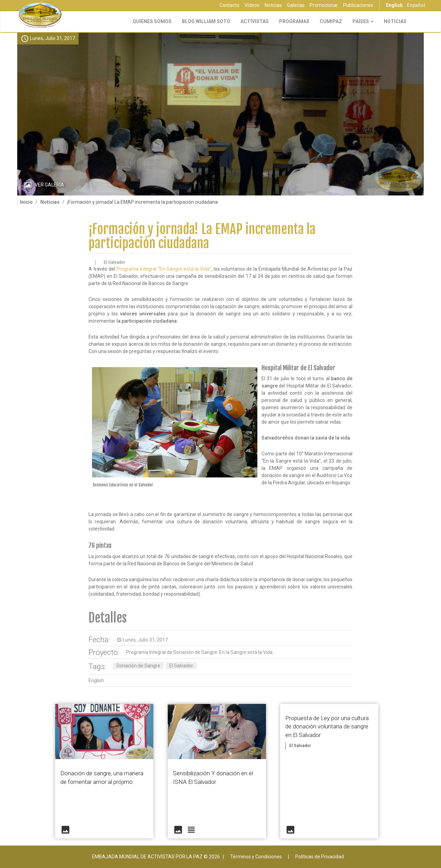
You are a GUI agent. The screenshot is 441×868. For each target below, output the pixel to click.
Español (416, 5)
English (394, 5)
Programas (294, 21)
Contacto (229, 5)
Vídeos (252, 5)
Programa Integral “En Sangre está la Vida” (164, 269)
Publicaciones (358, 5)
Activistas (255, 21)
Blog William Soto (206, 21)
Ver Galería (49, 185)
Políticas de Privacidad (320, 857)
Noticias (273, 5)
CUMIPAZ (331, 21)
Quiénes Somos (152, 21)
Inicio (26, 202)
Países (363, 21)
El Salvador (181, 666)
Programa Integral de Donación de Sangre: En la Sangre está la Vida (199, 652)
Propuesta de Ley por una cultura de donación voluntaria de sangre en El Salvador (327, 726)
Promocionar (324, 5)
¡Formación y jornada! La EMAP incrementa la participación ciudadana (202, 236)
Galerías (296, 5)
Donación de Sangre (138, 666)
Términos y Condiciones (256, 857)
